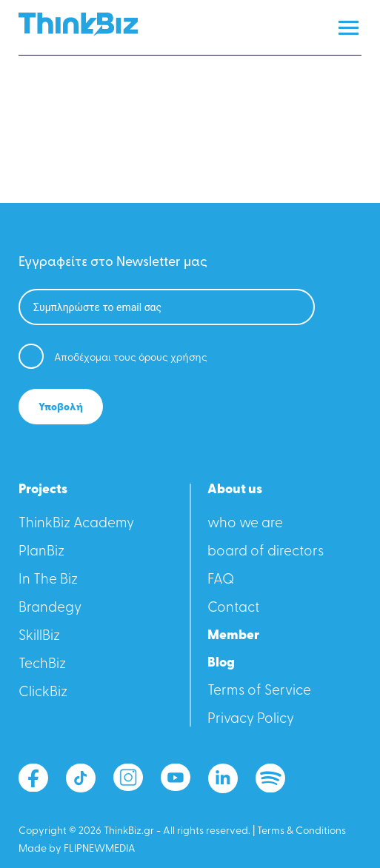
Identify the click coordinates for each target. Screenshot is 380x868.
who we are (245, 524)
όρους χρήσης (173, 358)
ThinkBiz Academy (76, 524)
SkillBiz (39, 637)
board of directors (266, 552)
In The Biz (48, 580)
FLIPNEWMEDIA (100, 849)
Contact (233, 608)
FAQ (221, 580)
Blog (221, 664)
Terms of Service (259, 691)
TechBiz (42, 665)
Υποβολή (61, 408)
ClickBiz (43, 693)
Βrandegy (50, 608)
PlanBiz (41, 552)
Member (233, 636)
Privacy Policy (251, 720)
